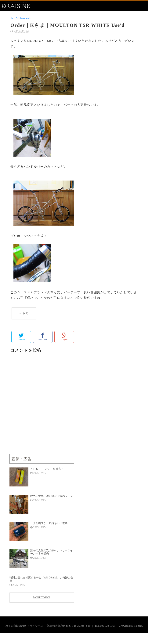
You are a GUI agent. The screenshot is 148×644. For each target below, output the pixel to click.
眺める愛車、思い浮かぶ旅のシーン (52, 496)
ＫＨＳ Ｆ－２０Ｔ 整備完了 (47, 469)
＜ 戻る (24, 313)
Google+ (64, 337)
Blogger (138, 626)
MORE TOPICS (42, 598)
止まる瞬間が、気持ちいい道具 (49, 523)
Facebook (43, 337)
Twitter (21, 337)
